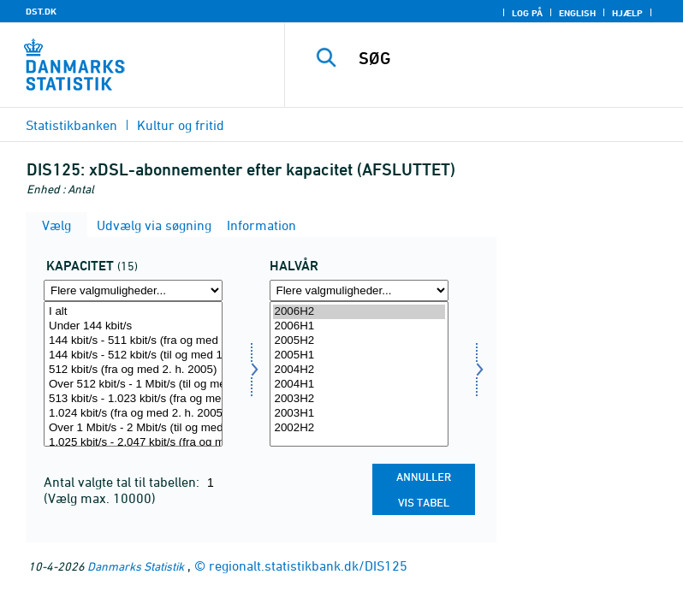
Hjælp (627, 13)
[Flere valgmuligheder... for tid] (359, 290)
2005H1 (359, 355)
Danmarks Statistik (136, 566)
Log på (527, 13)
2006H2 (359, 312)
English (577, 13)
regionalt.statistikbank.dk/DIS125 (308, 566)
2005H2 (359, 341)
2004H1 (359, 385)
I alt (133, 312)
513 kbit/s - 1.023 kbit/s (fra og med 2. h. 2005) (133, 399)
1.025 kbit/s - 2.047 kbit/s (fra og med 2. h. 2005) (133, 443)
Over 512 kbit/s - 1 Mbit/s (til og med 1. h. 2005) (133, 385)
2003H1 (359, 414)
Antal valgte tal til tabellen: (123, 482)
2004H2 (359, 370)
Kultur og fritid (181, 125)
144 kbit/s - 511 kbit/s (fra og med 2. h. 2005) (133, 341)
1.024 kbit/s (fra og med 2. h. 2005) (133, 414)
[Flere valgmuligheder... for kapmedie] (133, 290)
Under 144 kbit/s (133, 326)
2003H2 (359, 399)
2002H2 (359, 428)
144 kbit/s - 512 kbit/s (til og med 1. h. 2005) (133, 355)
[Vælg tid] (359, 374)
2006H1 (359, 326)
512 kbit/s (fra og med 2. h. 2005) (133, 370)
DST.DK (41, 11)
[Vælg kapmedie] (133, 374)
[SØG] (509, 58)
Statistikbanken (71, 125)
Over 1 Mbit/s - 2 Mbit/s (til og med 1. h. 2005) (133, 428)
